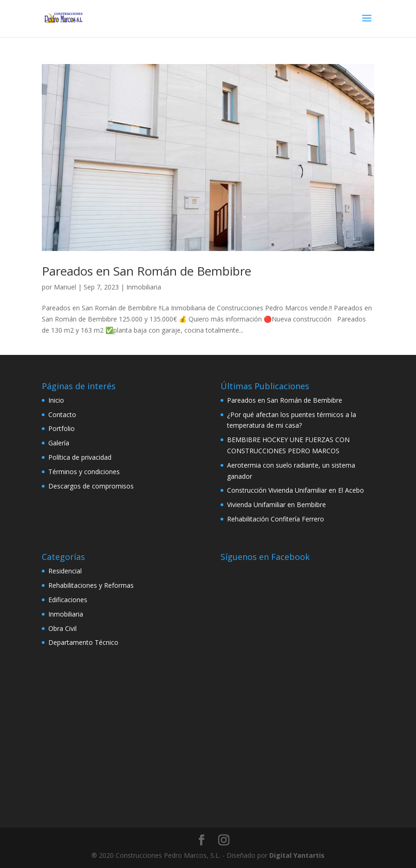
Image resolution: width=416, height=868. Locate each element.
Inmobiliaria (144, 287)
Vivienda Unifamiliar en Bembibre (276, 505)
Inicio (56, 400)
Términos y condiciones (84, 472)
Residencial (65, 571)
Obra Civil (62, 628)
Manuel (65, 287)
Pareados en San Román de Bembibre (146, 271)
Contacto (62, 415)
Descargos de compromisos (91, 486)
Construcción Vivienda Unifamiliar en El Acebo (296, 490)
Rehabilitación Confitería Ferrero (276, 519)
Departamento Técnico (83, 642)
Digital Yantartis (297, 855)
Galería (59, 443)
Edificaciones (68, 600)
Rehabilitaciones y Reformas (91, 585)
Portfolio (62, 428)
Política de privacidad (80, 457)
